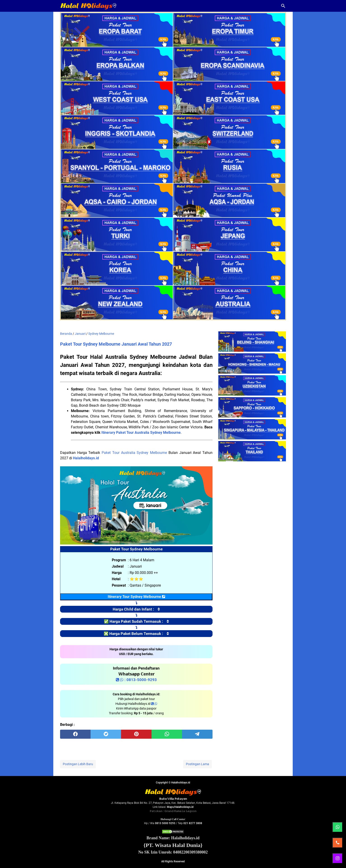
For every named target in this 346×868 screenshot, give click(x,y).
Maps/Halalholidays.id (180, 807)
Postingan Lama (198, 764)
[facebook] (75, 734)
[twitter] (106, 734)
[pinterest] (136, 734)
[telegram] (197, 734)
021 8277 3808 (193, 823)
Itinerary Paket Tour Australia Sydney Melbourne (141, 433)
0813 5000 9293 (165, 823)
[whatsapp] (167, 734)
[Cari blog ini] (283, 6)
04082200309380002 (191, 852)
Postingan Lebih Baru (78, 764)
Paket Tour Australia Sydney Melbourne (134, 453)
